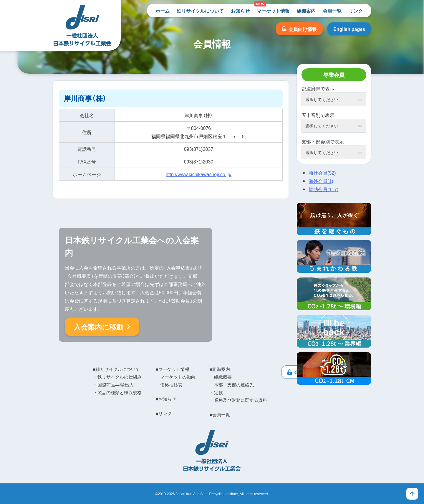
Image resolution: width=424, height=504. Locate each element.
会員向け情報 (303, 29)
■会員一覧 (220, 414)
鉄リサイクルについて (200, 11)
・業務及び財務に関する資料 (238, 400)
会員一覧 (332, 11)
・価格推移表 (169, 385)
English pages (349, 29)
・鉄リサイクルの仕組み (117, 377)
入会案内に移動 (98, 327)
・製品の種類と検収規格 (117, 392)
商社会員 (322, 173)
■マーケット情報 (173, 369)
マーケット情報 (273, 11)
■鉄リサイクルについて (116, 369)
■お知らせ (166, 399)
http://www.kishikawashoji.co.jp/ (199, 174)
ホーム (163, 11)
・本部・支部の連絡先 (232, 385)
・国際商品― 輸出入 (113, 385)
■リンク (164, 413)
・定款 (216, 392)
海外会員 (321, 181)
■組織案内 (220, 369)
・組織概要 (221, 377)
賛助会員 (323, 189)
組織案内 (306, 11)
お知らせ (240, 11)
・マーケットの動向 (176, 377)
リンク (356, 11)
